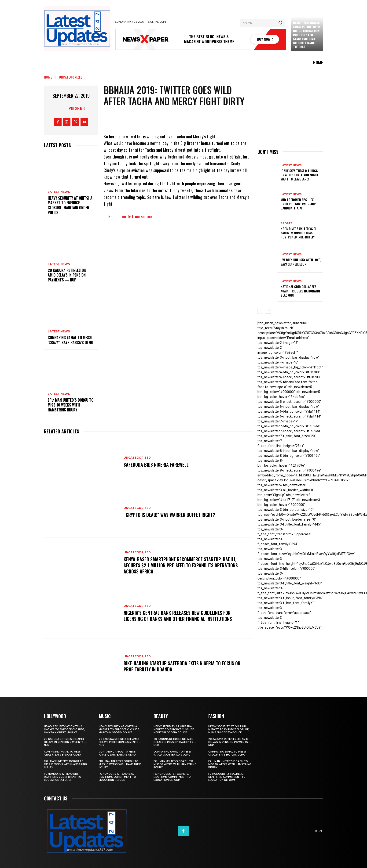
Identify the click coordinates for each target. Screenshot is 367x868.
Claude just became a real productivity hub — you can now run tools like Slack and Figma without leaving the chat (307, 35)
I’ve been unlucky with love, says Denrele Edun (301, 262)
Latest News (59, 192)
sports (287, 223)
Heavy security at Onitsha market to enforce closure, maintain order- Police (70, 205)
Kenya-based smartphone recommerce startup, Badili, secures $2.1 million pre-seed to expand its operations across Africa (181, 565)
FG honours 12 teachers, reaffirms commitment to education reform (63, 777)
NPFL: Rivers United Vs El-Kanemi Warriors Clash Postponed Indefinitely (299, 233)
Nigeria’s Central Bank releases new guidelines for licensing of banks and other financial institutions (178, 616)
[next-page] (268, 311)
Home (48, 77)
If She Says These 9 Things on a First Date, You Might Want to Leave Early (300, 175)
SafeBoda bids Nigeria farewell (156, 465)
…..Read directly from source (128, 216)
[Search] (280, 23)
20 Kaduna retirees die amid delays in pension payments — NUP (67, 275)
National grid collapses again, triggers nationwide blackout (301, 291)
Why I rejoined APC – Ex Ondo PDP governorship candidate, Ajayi (298, 204)
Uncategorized (71, 77)
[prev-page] (260, 311)
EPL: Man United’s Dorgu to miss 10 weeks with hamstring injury (71, 405)
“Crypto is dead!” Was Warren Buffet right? (169, 515)
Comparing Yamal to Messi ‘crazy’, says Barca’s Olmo (70, 340)
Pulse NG (77, 108)
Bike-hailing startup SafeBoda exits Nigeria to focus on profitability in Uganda (182, 666)
